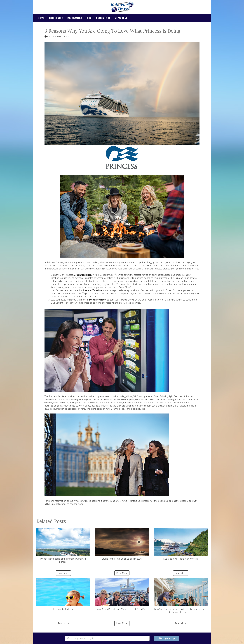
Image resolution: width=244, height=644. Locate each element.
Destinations (75, 18)
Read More (63, 573)
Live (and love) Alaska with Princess (181, 544)
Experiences (56, 18)
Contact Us (121, 18)
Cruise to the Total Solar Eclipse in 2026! (122, 544)
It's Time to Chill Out (63, 594)
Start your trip (167, 638)
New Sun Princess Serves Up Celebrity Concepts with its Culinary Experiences (181, 596)
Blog (89, 18)
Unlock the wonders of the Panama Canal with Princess (63, 546)
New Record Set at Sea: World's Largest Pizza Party (122, 594)
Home (41, 18)
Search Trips (103, 18)
